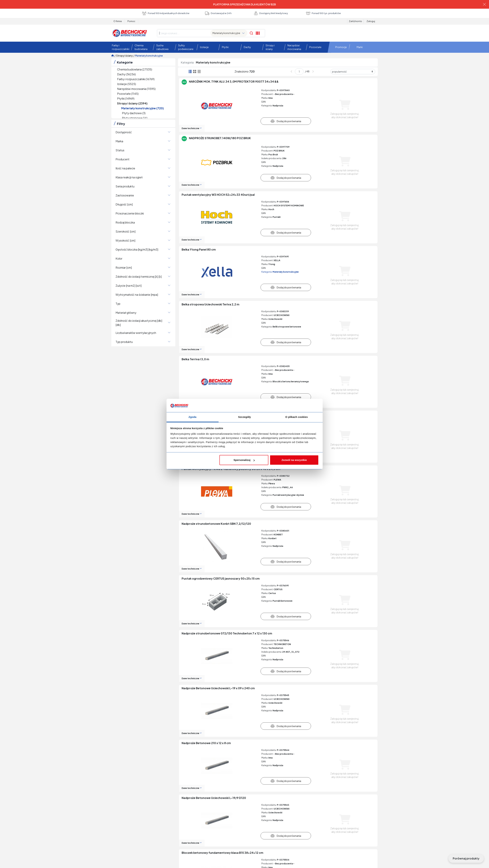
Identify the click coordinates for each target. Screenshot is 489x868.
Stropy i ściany (124, 56)
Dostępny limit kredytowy (271, 13)
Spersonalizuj (244, 460)
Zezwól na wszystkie (294, 460)
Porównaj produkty (466, 858)
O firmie (118, 21)
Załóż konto (355, 21)
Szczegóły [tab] (244, 417)
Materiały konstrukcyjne (149, 56)
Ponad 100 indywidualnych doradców (166, 13)
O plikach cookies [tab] (297, 417)
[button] (120, 47)
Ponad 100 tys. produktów (323, 13)
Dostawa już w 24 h (218, 13)
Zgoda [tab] (193, 417)
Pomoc (131, 21)
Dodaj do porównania (286, 121)
